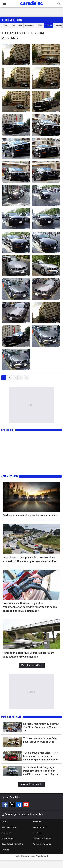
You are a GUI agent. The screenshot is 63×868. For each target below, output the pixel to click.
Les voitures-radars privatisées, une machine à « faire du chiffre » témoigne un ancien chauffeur (30, 559)
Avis (13, 25)
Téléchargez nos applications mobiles (24, 814)
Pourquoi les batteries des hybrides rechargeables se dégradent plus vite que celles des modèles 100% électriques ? (30, 607)
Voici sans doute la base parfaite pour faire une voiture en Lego (40, 740)
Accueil (5, 25)
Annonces (29, 25)
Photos (49, 25)
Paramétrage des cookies (42, 844)
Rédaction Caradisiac (9, 827)
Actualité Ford (9, 476)
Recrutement (6, 833)
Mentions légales (8, 839)
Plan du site (37, 833)
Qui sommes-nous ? (40, 827)
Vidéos (58, 25)
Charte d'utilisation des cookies (12, 844)
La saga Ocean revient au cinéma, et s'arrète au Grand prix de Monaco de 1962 (42, 727)
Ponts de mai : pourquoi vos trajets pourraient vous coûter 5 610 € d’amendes (28, 655)
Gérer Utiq (5, 850)
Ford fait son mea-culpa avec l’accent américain (30, 515)
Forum (40, 25)
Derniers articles (11, 717)
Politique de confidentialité (42, 839)
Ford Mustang (12, 20)
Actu (20, 25)
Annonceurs (37, 822)
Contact (4, 822)
